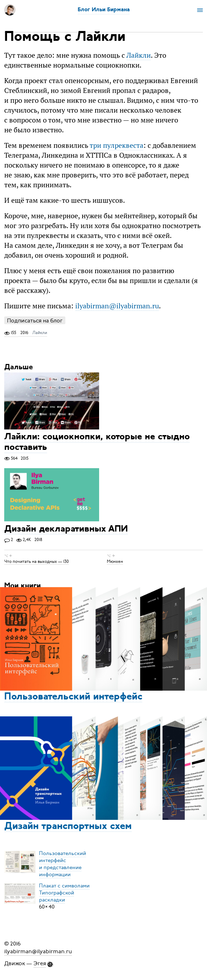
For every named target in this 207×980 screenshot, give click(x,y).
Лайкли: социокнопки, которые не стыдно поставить (97, 443)
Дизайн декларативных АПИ (66, 529)
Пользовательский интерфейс (73, 697)
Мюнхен (115, 561)
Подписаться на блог (35, 321)
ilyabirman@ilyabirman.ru (117, 306)
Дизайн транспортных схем (68, 827)
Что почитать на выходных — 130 (37, 561)
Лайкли (139, 55)
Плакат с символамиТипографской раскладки (64, 893)
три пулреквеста (117, 145)
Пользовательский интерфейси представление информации (63, 864)
